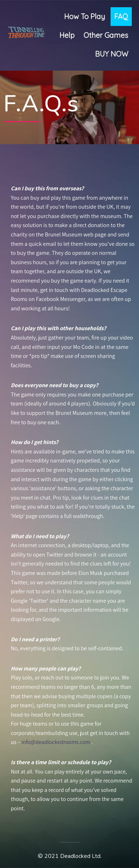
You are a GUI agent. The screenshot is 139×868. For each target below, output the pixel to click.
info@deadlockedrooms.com (55, 742)
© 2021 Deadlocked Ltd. (70, 856)
